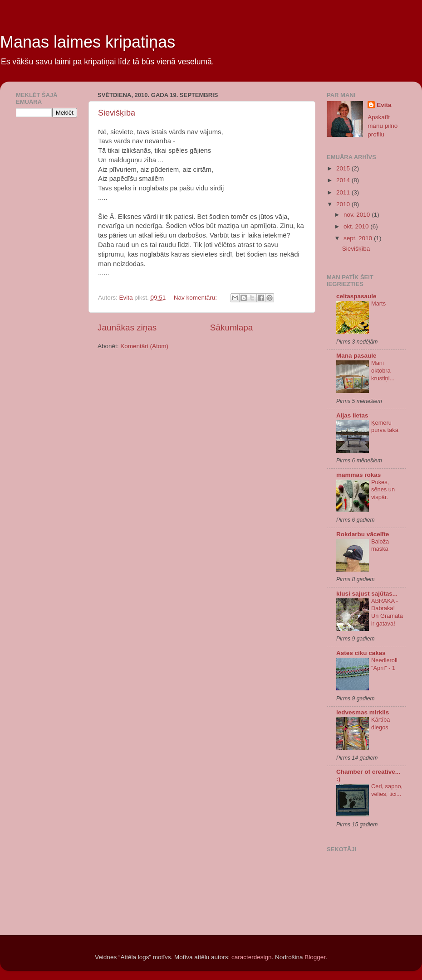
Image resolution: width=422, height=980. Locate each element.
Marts (378, 303)
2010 (344, 204)
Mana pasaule (356, 356)
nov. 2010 (358, 215)
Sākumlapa (232, 327)
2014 (344, 180)
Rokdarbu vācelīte (363, 534)
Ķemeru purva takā (385, 427)
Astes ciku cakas (361, 653)
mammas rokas (358, 475)
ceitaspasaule (356, 296)
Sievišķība (117, 113)
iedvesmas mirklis (363, 712)
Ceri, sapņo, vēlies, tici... (387, 790)
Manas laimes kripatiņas (88, 42)
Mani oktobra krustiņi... (383, 370)
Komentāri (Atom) (144, 346)
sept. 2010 (359, 238)
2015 (344, 168)
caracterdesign (252, 957)
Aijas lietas (352, 415)
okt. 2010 (357, 226)
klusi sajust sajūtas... (367, 594)
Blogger (315, 957)
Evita (384, 105)
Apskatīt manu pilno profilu (383, 126)
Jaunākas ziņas (127, 327)
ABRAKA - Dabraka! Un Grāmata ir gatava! (387, 612)
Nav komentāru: (196, 298)
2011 (344, 192)
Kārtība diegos (380, 723)
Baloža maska (380, 545)
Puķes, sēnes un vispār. (383, 490)
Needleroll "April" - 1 (384, 664)
